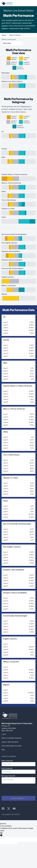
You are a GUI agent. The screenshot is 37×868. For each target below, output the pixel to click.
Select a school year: (9, 39)
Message (8, 776)
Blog (3, 750)
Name (7, 761)
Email (7, 768)
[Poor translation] (1, 834)
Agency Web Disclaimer (10, 742)
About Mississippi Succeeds (11, 746)
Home (4, 35)
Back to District (15, 35)
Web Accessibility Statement (12, 738)
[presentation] (16, 790)
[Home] (7, 3)
